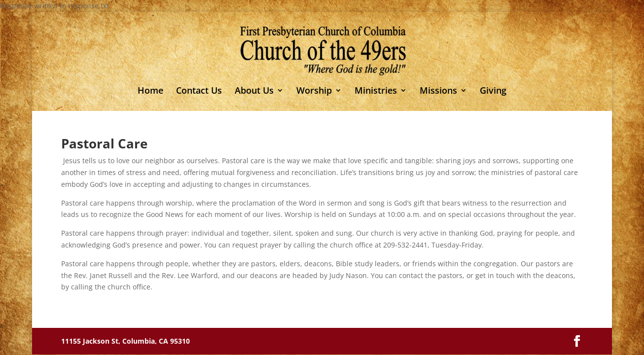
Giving (493, 91)
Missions (438, 91)
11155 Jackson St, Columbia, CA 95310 (125, 341)
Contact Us (199, 91)
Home (150, 91)
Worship (314, 91)
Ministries (376, 91)
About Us (254, 91)
